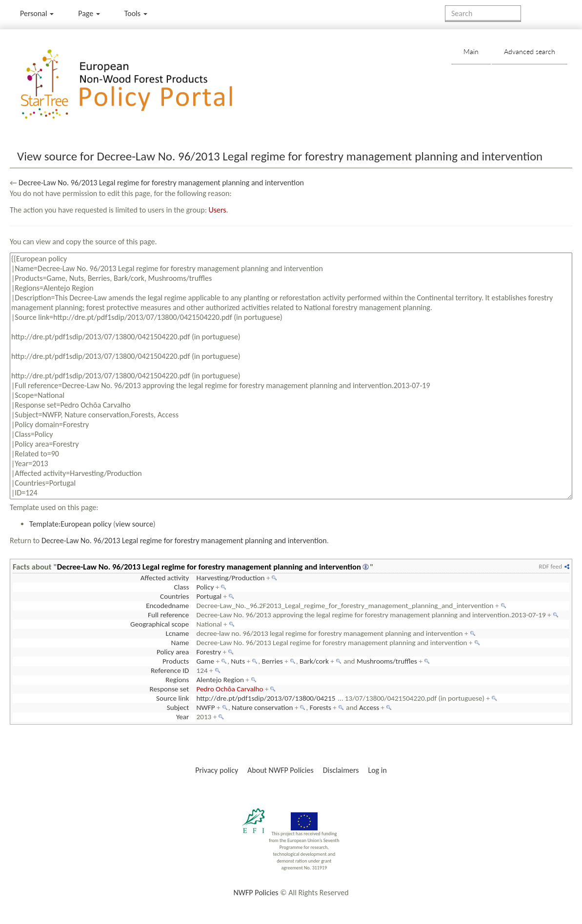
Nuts (238, 661)
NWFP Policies (256, 893)
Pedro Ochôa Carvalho (230, 689)
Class (182, 587)
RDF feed (551, 566)
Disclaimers (341, 770)
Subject (178, 708)
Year (182, 717)
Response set (169, 689)
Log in (377, 770)
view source (134, 524)
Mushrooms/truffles (387, 661)
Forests (321, 708)
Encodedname (167, 606)
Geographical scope (160, 624)
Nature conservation (262, 708)
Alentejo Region (220, 680)
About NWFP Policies (281, 770)
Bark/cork (314, 661)
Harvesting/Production (231, 578)
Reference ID (170, 670)
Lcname (178, 633)
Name (180, 643)
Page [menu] (89, 13)
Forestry (209, 652)
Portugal (209, 596)
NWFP (206, 708)
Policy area (173, 652)
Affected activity (165, 578)
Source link (172, 698)
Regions (177, 680)
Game (206, 661)
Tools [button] (136, 13)
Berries (272, 661)
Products (176, 661)
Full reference (168, 615)
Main (471, 51)
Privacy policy (217, 770)
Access (369, 708)
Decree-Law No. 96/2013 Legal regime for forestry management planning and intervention (161, 183)
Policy (205, 587)
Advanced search (530, 51)
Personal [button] (37, 13)
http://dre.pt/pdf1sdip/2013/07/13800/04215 (266, 698)
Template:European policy (70, 524)
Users (218, 210)
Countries (174, 596)
